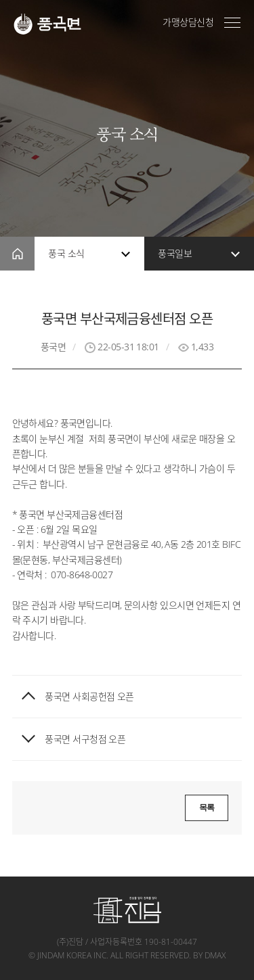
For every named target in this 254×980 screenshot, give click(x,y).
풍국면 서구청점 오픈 (85, 739)
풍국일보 (175, 253)
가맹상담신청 (188, 22)
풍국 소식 (66, 253)
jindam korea (64, 955)
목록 (207, 808)
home (17, 254)
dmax (215, 955)
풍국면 (47, 24)
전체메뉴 (232, 23)
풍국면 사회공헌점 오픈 (89, 697)
